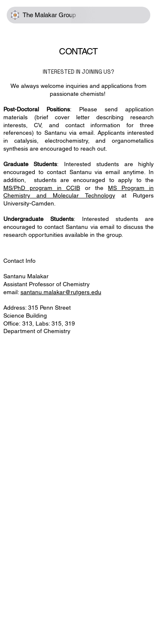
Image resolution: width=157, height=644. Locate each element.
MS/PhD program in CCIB (42, 188)
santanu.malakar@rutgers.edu (61, 292)
